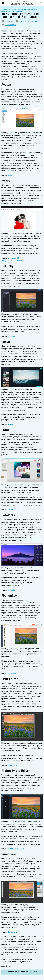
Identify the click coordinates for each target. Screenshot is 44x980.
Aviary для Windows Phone (12, 261)
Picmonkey (13, 673)
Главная (4, 9)
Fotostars (12, 590)
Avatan (11, 175)
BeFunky (12, 336)
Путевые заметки (22, 3)
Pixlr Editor (13, 765)
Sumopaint (13, 932)
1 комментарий (10, 25)
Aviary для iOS (14, 258)
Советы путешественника (28, 21)
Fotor (11, 509)
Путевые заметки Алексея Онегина (23, 9)
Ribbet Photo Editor (16, 849)
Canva (11, 424)
